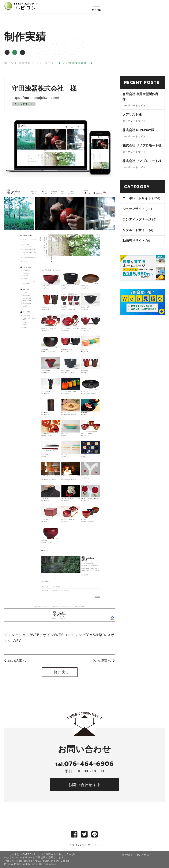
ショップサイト (24, 104)
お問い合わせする (84, 785)
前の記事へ (15, 661)
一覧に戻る (60, 672)
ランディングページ (137, 219)
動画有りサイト (134, 241)
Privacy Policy (13, 864)
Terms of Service (38, 864)
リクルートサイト (135, 230)
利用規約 (40, 857)
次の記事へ (104, 661)
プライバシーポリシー (85, 845)
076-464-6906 (84, 764)
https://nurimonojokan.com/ (35, 98)
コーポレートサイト (137, 198)
